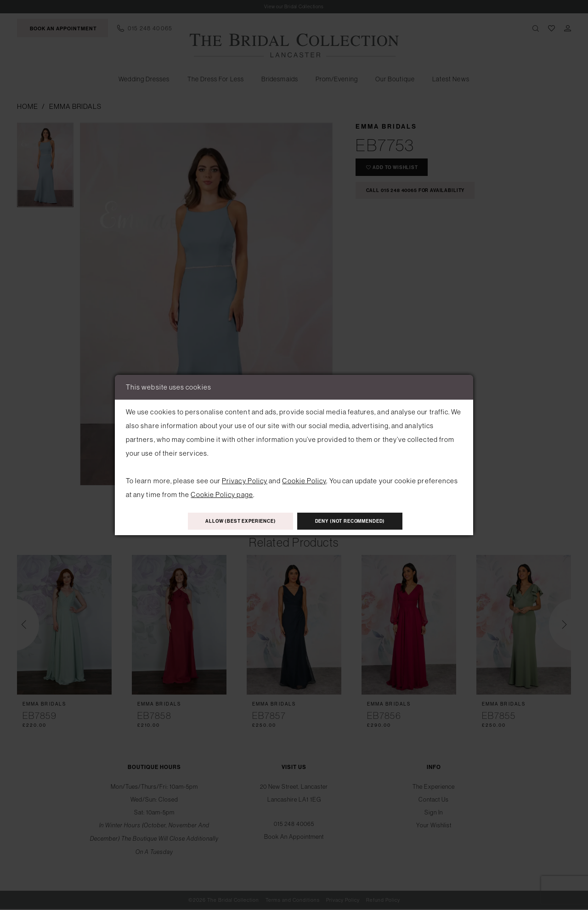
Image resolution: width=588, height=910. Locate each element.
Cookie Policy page (222, 493)
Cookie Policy (304, 479)
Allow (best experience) (231, 522)
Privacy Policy (245, 479)
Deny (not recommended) (360, 522)
